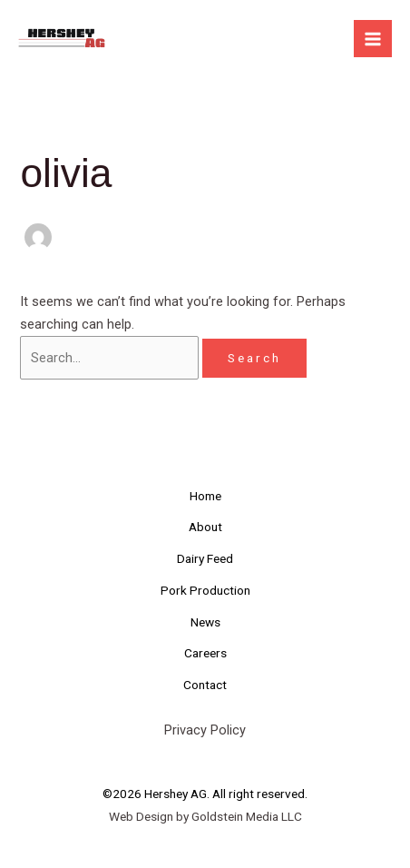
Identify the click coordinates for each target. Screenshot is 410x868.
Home (205, 496)
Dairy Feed (205, 558)
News (205, 622)
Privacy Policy (205, 730)
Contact (205, 685)
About (205, 527)
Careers (205, 653)
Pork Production (205, 590)
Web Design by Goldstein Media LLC (205, 816)
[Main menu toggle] (373, 39)
